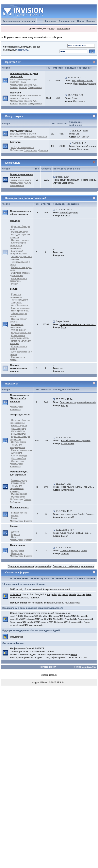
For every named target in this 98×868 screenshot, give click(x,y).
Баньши (14, 87)
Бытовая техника (19, 513)
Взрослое (16, 534)
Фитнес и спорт (18, 330)
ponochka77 (16, 619)
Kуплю (14, 526)
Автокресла (17, 453)
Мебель (15, 516)
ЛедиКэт (43, 616)
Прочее (15, 537)
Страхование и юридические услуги (20, 337)
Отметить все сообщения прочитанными (73, 566)
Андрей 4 (52, 594)
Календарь (50, 21)
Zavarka (69, 619)
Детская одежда (19, 428)
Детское (15, 532)
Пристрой (15, 93)
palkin (74, 654)
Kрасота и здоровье (20, 308)
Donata (25, 598)
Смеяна (28, 499)
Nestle (56, 619)
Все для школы (18, 434)
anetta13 (14, 616)
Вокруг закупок (14, 116)
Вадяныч (66, 216)
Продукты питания (20, 240)
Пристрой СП (13, 62)
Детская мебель (19, 458)
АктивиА (32, 619)
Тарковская (16, 622)
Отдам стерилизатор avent (73, 550)
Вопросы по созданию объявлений (78, 402)
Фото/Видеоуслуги (20, 305)
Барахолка (12, 384)
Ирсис (87, 622)
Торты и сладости (19, 300)
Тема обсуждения (69, 213)
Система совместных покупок (19, 21)
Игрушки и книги (19, 442)
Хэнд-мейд (16, 303)
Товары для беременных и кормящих (17, 489)
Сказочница (79, 101)
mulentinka (15, 594)
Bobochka (59, 622)
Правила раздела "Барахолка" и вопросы (20, 398)
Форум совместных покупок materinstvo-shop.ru (33, 37)
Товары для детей (20, 415)
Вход (53, 29)
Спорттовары (17, 461)
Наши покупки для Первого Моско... (79, 180)
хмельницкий (36, 625)
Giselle (72, 594)
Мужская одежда (19, 494)
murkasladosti (17, 625)
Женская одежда (19, 480)
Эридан (81, 594)
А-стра (65, 405)
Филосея (23, 87)
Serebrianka (83, 149)
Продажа (15, 221)
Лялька (27, 183)
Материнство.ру (49, 675)
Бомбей (68, 616)
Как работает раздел (82, 80)
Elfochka (28, 85)
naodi (65, 594)
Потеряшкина (35, 87)
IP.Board (44, 682)
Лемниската (30, 137)
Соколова (29, 616)
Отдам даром (18, 545)
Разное (14, 518)
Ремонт (15, 284)
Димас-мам (84, 619)
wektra (45, 619)
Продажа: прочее (20, 507)
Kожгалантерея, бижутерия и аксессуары (18, 246)
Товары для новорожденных (18, 446)
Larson (65, 536)
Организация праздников (17, 326)
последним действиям (44, 603)
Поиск (81, 21)
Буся (63, 327)
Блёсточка (15, 410)
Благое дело (13, 163)
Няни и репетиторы (20, 311)
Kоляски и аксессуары (22, 450)
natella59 (31, 622)
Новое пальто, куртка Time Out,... (77, 487)
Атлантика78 (68, 444)
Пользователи (67, 21)
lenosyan (74, 622)
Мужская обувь (18, 497)
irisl (60, 594)
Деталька (42, 137)
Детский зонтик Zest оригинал (75, 440)
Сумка (75, 98)
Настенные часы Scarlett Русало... (77, 514)
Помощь (91, 21)
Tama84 (65, 554)
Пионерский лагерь (86, 146)
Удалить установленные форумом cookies (29, 566)
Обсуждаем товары (21, 131)
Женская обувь (18, 483)
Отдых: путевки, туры (21, 333)
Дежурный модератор (84, 83)
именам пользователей (68, 603)
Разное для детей (19, 232)
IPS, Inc (61, 682)
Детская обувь (18, 431)
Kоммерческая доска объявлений (26, 198)
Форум (36, 682)
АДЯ (35, 85)
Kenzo (80, 616)
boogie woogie (30, 150)
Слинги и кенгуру (19, 456)
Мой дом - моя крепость (22, 148)
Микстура (15, 598)
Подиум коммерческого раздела (18, 368)
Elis (78, 134)
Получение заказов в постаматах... (78, 324)
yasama (45, 622)
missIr (56, 616)
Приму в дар (17, 553)
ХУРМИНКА (83, 137)
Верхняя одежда (19, 426)
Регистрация (63, 29)
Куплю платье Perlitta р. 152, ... (76, 533)
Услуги (14, 289)
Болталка (15, 142)
